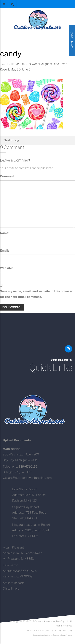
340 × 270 (23, 64)
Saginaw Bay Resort (26, 507)
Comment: (8, 177)
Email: (5, 251)
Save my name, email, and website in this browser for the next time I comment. (36, 294)
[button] (12, 4)
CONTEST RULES (53, 631)
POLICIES (68, 631)
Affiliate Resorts (14, 583)
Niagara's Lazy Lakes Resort (31, 525)
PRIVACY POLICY (35, 631)
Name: (5, 233)
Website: (6, 268)
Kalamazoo (11, 565)
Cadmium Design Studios (63, 635)
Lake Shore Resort (24, 489)
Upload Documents (17, 440)
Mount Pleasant (13, 548)
